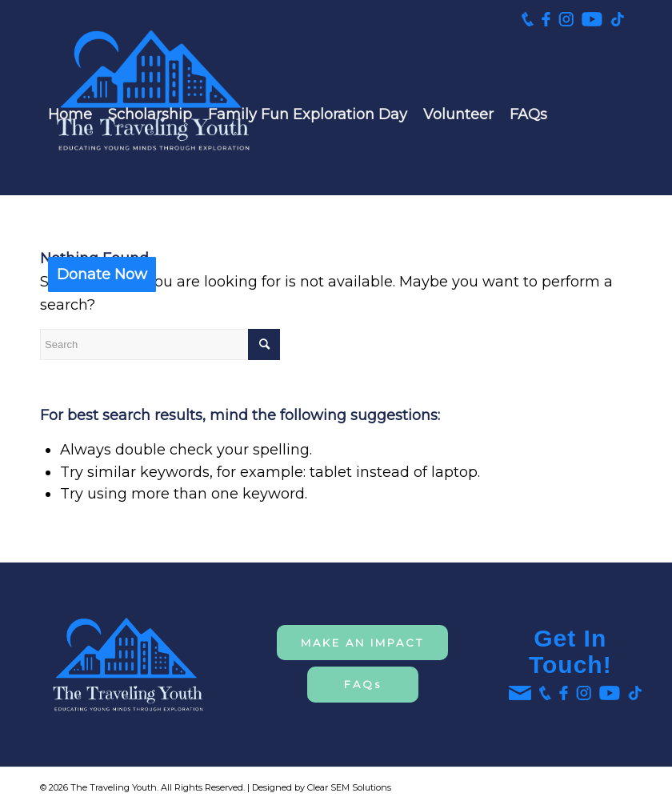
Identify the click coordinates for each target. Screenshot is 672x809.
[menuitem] (70, 114)
